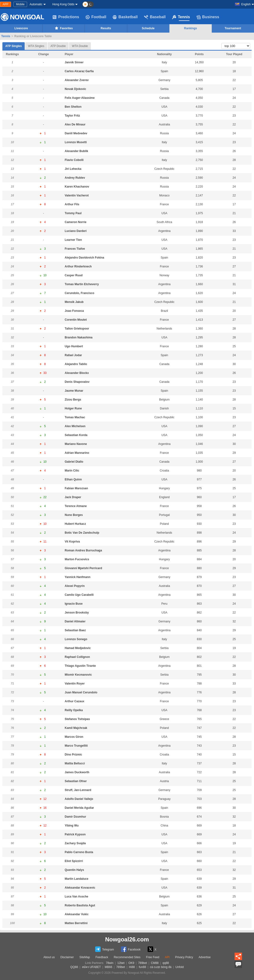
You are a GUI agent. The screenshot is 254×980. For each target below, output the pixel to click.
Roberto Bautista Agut (80, 905)
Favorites (63, 28)
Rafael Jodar (73, 355)
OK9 (131, 963)
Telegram (104, 949)
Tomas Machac (75, 417)
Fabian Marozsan (76, 488)
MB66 (108, 967)
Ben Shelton (73, 107)
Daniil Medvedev (76, 133)
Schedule (148, 28)
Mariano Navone (76, 444)
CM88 (155, 963)
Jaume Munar (74, 391)
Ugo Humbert (74, 346)
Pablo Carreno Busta (79, 852)
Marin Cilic (72, 471)
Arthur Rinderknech (78, 266)
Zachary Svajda (75, 843)
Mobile (20, 4)
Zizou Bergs (73, 400)
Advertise (205, 957)
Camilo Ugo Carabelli (79, 595)
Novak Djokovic (75, 89)
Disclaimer (67, 957)
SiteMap (85, 957)
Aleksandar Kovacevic (80, 888)
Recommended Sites (127, 957)
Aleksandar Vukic (77, 914)
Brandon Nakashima (79, 337)
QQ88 (74, 967)
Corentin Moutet (76, 320)
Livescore (21, 28)
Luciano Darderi (76, 231)
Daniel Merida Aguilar (79, 808)
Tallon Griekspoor (77, 329)
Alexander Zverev (77, 80)
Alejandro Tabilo (76, 364)
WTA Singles (36, 46)
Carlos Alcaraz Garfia (79, 71)
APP (6, 4)
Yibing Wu (72, 826)
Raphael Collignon (77, 657)
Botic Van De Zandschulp (82, 533)
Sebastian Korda (76, 435)
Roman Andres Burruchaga (83, 550)
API (167, 957)
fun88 (142, 967)
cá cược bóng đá (161, 967)
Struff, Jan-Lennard (78, 790)
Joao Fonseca (74, 311)
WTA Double (80, 46)
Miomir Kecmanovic (78, 675)
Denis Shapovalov (77, 382)
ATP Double (58, 46)
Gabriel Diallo (74, 462)
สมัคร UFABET (91, 967)
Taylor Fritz (72, 116)
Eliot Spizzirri (74, 861)
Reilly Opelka (74, 710)
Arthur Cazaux (75, 701)
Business (208, 17)
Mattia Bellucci (75, 763)
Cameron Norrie (76, 222)
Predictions (66, 17)
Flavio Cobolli (74, 160)
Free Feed (153, 957)
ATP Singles (14, 45)
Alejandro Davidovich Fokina (84, 258)
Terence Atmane (76, 506)
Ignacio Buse (74, 604)
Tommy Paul (73, 213)
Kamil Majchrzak (76, 728)
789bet (143, 963)
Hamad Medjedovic (78, 648)
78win (110, 963)
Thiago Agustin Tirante (80, 666)
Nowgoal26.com (127, 939)
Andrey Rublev (75, 178)
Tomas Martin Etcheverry (82, 284)
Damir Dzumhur (75, 817)
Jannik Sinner (74, 62)
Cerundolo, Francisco (79, 293)
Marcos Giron (74, 737)
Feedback (102, 957)
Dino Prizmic (73, 755)
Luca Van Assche (76, 897)
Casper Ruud (74, 275)
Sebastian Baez (75, 630)
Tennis (181, 17)
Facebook (131, 949)
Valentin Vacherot (77, 195)
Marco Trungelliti (76, 746)
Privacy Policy (184, 957)
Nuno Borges (74, 515)
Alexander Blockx (77, 373)
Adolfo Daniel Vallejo (79, 799)
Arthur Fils (72, 204)
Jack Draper (73, 497)
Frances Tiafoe (75, 249)
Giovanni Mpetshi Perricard (83, 568)
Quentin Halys (74, 870)
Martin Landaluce (77, 879)
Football (96, 17)
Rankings (190, 28)
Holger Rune (73, 408)
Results (106, 28)
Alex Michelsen (75, 426)
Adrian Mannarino (77, 453)
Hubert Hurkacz (75, 524)
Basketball (125, 17)
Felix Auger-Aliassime (80, 98)
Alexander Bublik (76, 151)
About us (49, 957)
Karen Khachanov (77, 187)
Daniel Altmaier (75, 621)
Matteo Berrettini (76, 923)
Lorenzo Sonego (76, 639)
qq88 (166, 963)
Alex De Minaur (75, 124)
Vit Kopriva (72, 542)
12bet (121, 963)
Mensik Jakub (74, 302)
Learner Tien (73, 240)
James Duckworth (77, 772)
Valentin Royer (75, 684)
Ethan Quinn (73, 479)
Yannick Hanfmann (78, 577)
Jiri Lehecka (73, 169)
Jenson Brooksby (77, 613)
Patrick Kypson (75, 834)
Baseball (155, 17)
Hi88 (132, 967)
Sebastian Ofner (76, 781)
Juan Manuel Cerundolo (81, 692)
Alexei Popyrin (75, 586)
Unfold (180, 967)
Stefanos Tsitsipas (77, 719)
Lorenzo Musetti (76, 142)
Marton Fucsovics (77, 559)
